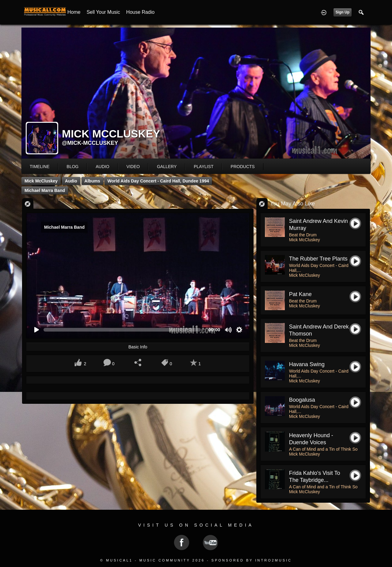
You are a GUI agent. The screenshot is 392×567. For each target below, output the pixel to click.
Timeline (40, 167)
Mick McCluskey (41, 181)
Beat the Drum (303, 235)
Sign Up (343, 12)
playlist (204, 167)
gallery (167, 167)
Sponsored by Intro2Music (252, 560)
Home (74, 12)
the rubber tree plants (318, 259)
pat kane (300, 294)
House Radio (140, 12)
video (133, 167)
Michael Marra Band (45, 190)
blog (73, 167)
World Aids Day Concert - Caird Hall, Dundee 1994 (158, 181)
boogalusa (302, 400)
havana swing (307, 364)
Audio (71, 181)
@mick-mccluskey (90, 143)
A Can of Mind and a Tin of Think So (323, 449)
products (243, 167)
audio (102, 167)
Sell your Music (103, 12)
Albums (92, 181)
